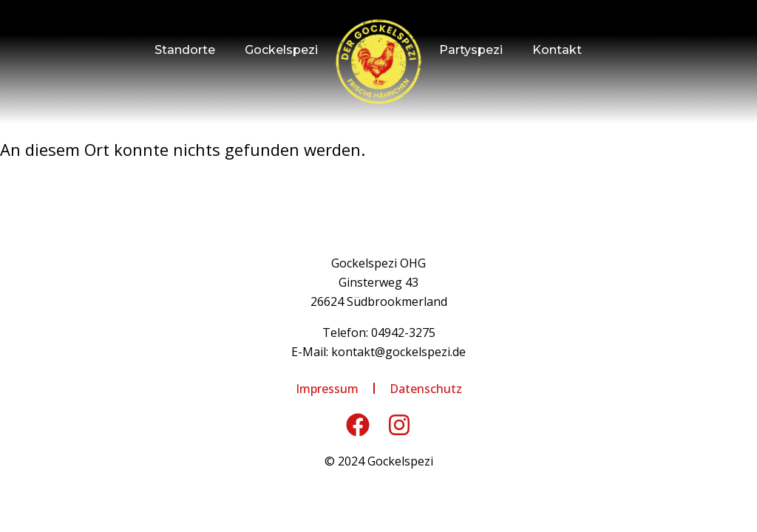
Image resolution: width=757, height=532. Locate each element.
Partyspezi (471, 50)
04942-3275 (403, 332)
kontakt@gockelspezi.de (398, 352)
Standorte (185, 50)
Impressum (327, 389)
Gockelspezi (281, 50)
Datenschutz (426, 389)
